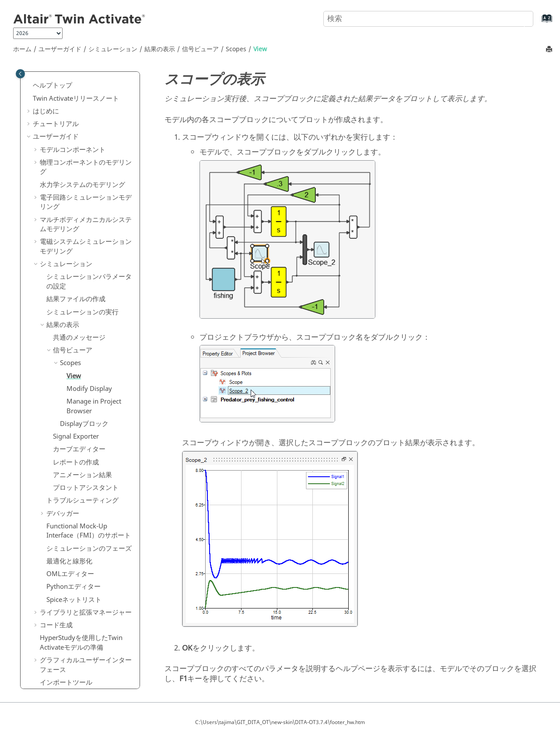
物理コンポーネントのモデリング (86, 92)
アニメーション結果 (82, 400)
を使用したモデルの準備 (81, 568)
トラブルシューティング (82, 426)
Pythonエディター (73, 512)
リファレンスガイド (62, 659)
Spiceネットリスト (74, 525)
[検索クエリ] (428, 19)
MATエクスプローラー (73, 646)
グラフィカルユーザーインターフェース (86, 590)
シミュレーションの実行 (82, 237)
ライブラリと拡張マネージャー (86, 538)
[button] (36, 75)
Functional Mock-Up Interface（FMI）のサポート (89, 456)
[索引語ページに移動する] (538, 23)
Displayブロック (84, 349)
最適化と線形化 (69, 486)
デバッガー (63, 439)
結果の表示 (160, 49)
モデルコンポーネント (73, 75)
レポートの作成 (76, 387)
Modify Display (89, 314)
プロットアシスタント (86, 413)
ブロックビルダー (66, 633)
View (260, 49)
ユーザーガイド (60, 49)
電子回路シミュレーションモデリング (86, 127)
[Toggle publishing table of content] (20, 74)
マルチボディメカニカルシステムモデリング (86, 150)
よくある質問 (52, 672)
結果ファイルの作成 (76, 224)
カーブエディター (79, 374)
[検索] (518, 18)
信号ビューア (200, 49)
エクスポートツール (69, 620)
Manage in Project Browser (94, 331)
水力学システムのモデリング (82, 110)
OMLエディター (70, 499)
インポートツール (66, 608)
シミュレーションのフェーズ (89, 474)
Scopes (236, 49)
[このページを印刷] (550, 50)
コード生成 (56, 550)
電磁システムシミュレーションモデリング (86, 172)
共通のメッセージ (79, 263)
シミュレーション (113, 49)
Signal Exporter (76, 362)
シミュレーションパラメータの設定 (89, 207)
